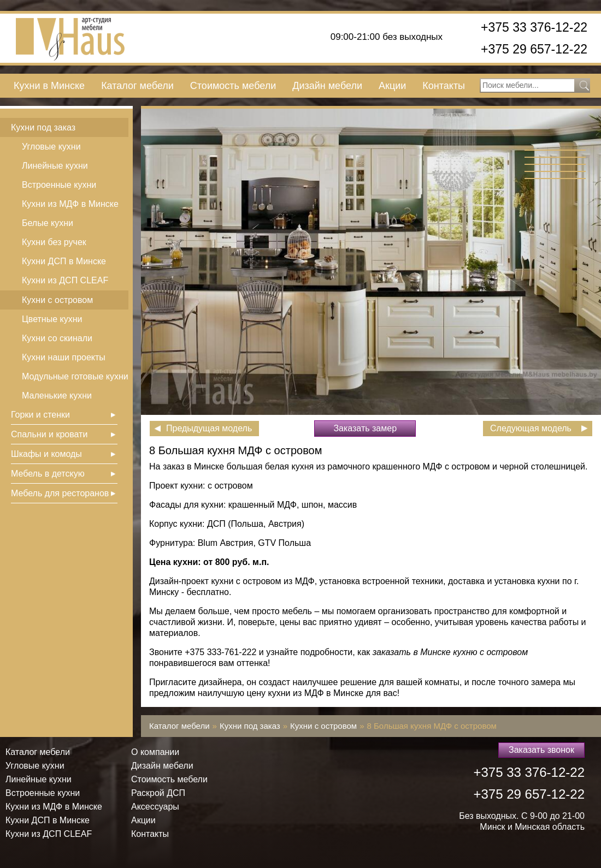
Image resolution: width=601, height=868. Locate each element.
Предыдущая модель (209, 428)
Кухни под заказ (43, 127)
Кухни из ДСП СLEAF (65, 280)
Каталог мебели (137, 86)
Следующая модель (531, 428)
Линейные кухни (55, 166)
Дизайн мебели (327, 86)
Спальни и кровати (49, 434)
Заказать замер (365, 428)
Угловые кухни (51, 147)
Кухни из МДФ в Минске (70, 204)
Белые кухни (48, 223)
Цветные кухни (52, 319)
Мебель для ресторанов (60, 493)
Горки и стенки (40, 415)
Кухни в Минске (49, 86)
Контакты (444, 86)
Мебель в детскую (48, 474)
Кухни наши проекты (64, 357)
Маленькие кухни (57, 396)
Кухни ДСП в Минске (64, 261)
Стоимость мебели (233, 86)
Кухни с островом (57, 300)
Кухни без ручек (54, 242)
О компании (155, 752)
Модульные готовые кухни (75, 376)
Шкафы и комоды (46, 454)
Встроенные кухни (59, 185)
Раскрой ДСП (158, 793)
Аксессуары (155, 807)
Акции (392, 86)
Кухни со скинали (57, 338)
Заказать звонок (541, 750)
